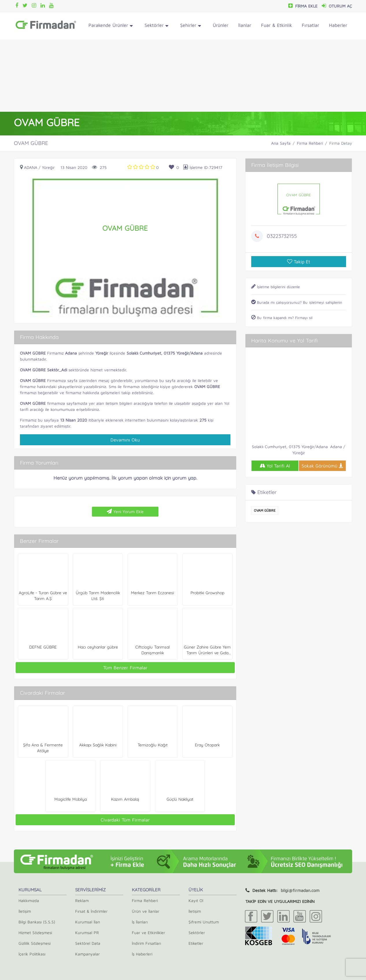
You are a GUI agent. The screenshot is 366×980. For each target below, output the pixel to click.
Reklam (82, 900)
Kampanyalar (87, 954)
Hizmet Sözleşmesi (35, 933)
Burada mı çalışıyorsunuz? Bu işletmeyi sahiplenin (297, 302)
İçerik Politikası (32, 954)
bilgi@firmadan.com (300, 890)
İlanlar (245, 25)
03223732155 (282, 236)
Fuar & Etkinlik (277, 25)
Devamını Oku (125, 440)
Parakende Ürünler (111, 26)
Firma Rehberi (310, 143)
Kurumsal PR (87, 933)
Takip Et (299, 262)
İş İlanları (140, 922)
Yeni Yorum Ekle (125, 511)
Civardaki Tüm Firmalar (125, 820)
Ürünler (221, 25)
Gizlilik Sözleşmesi (35, 943)
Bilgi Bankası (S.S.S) (37, 922)
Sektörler (156, 26)
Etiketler (196, 943)
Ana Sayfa (281, 143)
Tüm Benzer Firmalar (125, 668)
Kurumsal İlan (88, 922)
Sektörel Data (88, 943)
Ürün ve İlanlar (146, 911)
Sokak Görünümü (322, 466)
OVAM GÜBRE (265, 510)
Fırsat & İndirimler (91, 911)
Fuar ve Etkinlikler (148, 933)
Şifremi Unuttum (204, 922)
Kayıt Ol (196, 900)
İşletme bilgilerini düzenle (276, 287)
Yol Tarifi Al (275, 466)
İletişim (25, 911)
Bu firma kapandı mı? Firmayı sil (282, 318)
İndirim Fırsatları (146, 943)
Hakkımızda (29, 900)
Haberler (338, 25)
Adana (31, 167)
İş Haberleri (142, 954)
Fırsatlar (310, 25)
